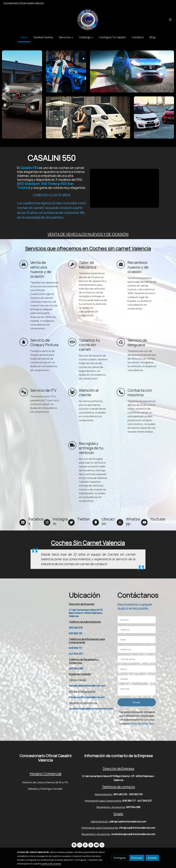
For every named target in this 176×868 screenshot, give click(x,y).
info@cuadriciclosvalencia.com (87, 697)
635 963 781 (76, 633)
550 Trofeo (49, 184)
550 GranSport (29, 184)
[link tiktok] (85, 845)
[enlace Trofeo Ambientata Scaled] (22, 94)
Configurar (120, 858)
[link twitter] (91, 845)
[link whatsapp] (102, 845)
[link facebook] (74, 845)
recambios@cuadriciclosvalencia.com (91, 709)
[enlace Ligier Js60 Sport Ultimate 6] (66, 71)
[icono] (24, 264)
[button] (66, 37)
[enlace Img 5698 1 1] (132, 71)
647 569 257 (76, 654)
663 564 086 (76, 668)
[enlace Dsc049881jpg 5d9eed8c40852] (88, 117)
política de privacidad (141, 724)
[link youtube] (97, 845)
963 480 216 (76, 628)
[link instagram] (80, 845)
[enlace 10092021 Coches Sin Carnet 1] (154, 117)
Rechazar (137, 858)
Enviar (137, 702)
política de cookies (51, 864)
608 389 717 (76, 648)
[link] (88, 20)
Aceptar (152, 858)
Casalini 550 (29, 168)
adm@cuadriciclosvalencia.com (87, 686)
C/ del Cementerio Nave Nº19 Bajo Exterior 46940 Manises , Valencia (86, 613)
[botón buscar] (170, 20)
